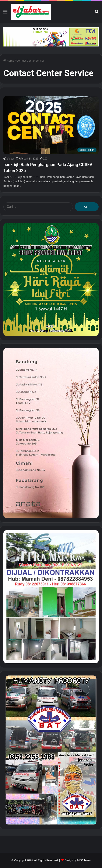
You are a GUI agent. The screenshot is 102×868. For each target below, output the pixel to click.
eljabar (10, 159)
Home (9, 61)
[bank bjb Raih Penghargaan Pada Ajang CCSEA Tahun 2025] (51, 125)
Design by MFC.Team (78, 860)
